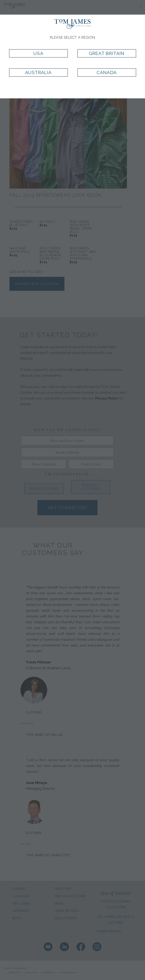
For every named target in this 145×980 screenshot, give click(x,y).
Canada (107, 72)
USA (38, 53)
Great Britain (107, 53)
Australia (38, 72)
